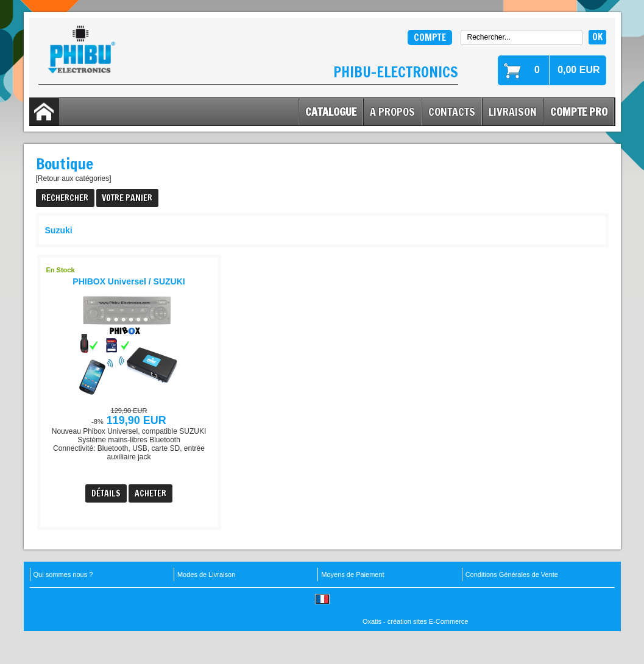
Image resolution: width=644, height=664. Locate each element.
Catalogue (331, 111)
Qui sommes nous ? (63, 574)
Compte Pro (579, 111)
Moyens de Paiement (352, 574)
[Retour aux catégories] (74, 178)
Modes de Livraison (206, 574)
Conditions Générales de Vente (512, 574)
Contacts (452, 111)
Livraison (513, 111)
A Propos (392, 111)
